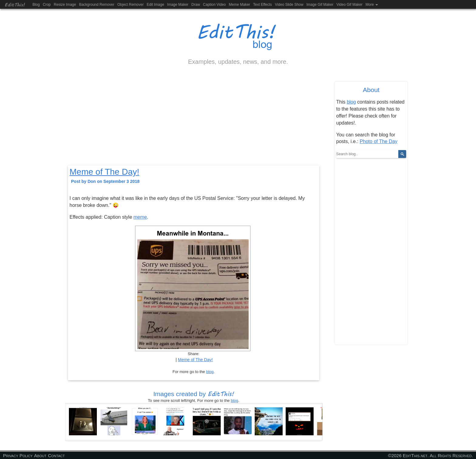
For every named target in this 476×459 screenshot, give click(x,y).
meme (140, 217)
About (40, 456)
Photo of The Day (379, 141)
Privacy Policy (18, 456)
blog (210, 372)
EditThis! (15, 4)
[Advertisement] (194, 121)
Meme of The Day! (104, 172)
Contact (56, 456)
